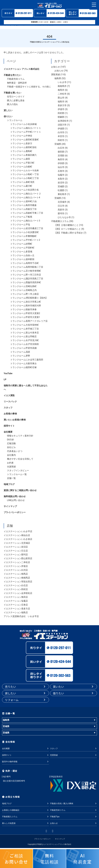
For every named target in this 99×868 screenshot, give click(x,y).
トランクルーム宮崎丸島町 (23, 286)
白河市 (61, 132)
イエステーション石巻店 (16, 605)
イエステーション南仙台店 (17, 535)
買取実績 (56, 75)
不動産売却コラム (16, 79)
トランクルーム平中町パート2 (25, 240)
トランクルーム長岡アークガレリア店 (29, 321)
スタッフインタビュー (18, 470)
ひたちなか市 (64, 217)
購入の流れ (12, 104)
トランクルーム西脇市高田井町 (26, 282)
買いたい (73, 687)
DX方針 (11, 440)
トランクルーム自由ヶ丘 (22, 255)
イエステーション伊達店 (16, 566)
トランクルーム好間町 (21, 244)
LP (5, 379)
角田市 (61, 159)
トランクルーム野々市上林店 (25, 294)
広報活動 (11, 443)
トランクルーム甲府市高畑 (23, 348)
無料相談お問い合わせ (15, 496)
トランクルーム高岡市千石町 (25, 263)
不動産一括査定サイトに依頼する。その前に (29, 87)
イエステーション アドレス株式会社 (22, 69)
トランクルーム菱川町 (21, 186)
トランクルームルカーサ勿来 (25, 170)
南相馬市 (62, 86)
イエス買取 (9, 395)
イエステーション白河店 (16, 570)
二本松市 (62, 94)
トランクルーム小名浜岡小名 (25, 190)
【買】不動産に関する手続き (69, 233)
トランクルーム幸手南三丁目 (25, 329)
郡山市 (61, 98)
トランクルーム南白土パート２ (26, 194)
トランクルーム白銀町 (21, 167)
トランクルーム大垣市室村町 (25, 325)
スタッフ (8, 408)
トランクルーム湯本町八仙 (23, 201)
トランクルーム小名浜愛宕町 (25, 232)
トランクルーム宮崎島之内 (23, 290)
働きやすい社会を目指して (20, 459)
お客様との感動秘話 (26, 810)
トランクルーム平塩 (20, 225)
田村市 (61, 140)
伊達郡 (61, 129)
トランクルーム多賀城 (21, 252)
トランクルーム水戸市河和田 (25, 344)
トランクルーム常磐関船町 (23, 236)
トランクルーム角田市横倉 (23, 205)
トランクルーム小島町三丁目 (25, 178)
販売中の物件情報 (26, 762)
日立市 (61, 206)
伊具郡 (61, 163)
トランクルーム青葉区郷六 (23, 155)
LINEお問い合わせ (16, 500)
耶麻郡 (61, 117)
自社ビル (11, 447)
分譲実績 (11, 467)
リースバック (10, 402)
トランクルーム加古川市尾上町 (26, 302)
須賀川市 (62, 125)
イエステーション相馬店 (16, 574)
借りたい (8, 116)
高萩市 (61, 210)
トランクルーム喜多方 (21, 143)
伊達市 (61, 109)
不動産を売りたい (12, 75)
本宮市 (61, 136)
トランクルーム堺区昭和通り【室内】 (29, 298)
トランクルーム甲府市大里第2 (25, 313)
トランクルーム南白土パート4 (25, 197)
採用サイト (9, 426)
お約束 (10, 463)
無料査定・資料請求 (17, 83)
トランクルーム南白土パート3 (25, 221)
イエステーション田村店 (16, 589)
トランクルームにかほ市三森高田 (27, 360)
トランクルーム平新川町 (22, 163)
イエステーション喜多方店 (17, 609)
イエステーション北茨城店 (17, 543)
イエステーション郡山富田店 (18, 558)
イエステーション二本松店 (17, 562)
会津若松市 (63, 121)
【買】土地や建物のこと (67, 225)
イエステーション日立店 (16, 551)
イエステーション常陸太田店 (18, 582)
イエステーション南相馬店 (17, 578)
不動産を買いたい (12, 93)
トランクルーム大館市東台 (23, 363)
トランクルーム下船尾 (21, 217)
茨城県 (58, 198)
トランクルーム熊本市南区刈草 (26, 306)
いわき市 (62, 82)
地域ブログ (9, 484)
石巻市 (61, 171)
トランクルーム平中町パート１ (26, 132)
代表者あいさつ (15, 451)
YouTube (8, 373)
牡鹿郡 (61, 190)
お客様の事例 (10, 414)
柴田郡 (61, 152)
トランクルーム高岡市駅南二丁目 (27, 267)
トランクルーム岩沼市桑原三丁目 (27, 228)
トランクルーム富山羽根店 (23, 336)
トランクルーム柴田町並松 (23, 147)
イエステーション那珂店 (16, 555)
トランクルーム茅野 (20, 356)
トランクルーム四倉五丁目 (23, 209)
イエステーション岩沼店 (16, 547)
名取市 (61, 179)
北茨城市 (62, 202)
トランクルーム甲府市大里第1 (25, 317)
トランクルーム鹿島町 (21, 151)
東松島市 (62, 194)
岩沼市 (61, 183)
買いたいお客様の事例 (15, 420)
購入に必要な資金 (16, 100)
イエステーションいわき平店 (18, 531)
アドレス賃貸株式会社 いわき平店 (21, 616)
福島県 (58, 78)
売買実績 (73, 755)
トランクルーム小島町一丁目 (25, 174)
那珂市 (61, 213)
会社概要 (8, 432)
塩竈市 (61, 175)
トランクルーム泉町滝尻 (22, 182)
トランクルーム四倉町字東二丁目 (27, 213)
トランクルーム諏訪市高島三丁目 (27, 279)
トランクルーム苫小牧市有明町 (26, 271)
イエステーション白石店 (16, 585)
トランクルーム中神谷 (21, 136)
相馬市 (61, 90)
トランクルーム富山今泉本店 (25, 333)
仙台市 (61, 167)
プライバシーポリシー (15, 512)
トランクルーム (15, 120)
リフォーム (26, 700)
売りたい (26, 687)
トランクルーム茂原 (20, 352)
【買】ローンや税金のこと (68, 229)
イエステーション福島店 (16, 612)
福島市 (61, 102)
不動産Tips (73, 817)
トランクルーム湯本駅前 (22, 259)
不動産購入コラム (60, 221)
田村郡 (61, 113)
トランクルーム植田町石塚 (23, 367)
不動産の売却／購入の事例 (73, 803)
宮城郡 (61, 186)
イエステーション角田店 (16, 597)
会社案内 (11, 455)
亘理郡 (61, 156)
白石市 (61, 148)
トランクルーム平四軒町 (22, 248)
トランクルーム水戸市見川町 (25, 340)
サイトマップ (10, 506)
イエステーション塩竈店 (16, 601)
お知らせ (56, 67)
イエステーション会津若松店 (18, 593)
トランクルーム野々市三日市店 (26, 275)
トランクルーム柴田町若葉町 (25, 140)
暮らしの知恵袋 (26, 823)
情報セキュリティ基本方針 (20, 436)
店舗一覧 (11, 478)
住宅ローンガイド (16, 97)
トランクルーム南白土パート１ (26, 128)
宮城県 (58, 144)
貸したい (8, 110)
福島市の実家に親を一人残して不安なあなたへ (26, 387)
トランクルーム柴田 (20, 159)
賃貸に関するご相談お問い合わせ (20, 490)
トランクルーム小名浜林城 (23, 124)
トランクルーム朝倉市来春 (23, 309)
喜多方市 (62, 105)
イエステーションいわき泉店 (18, 539)
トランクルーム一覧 (17, 474)
